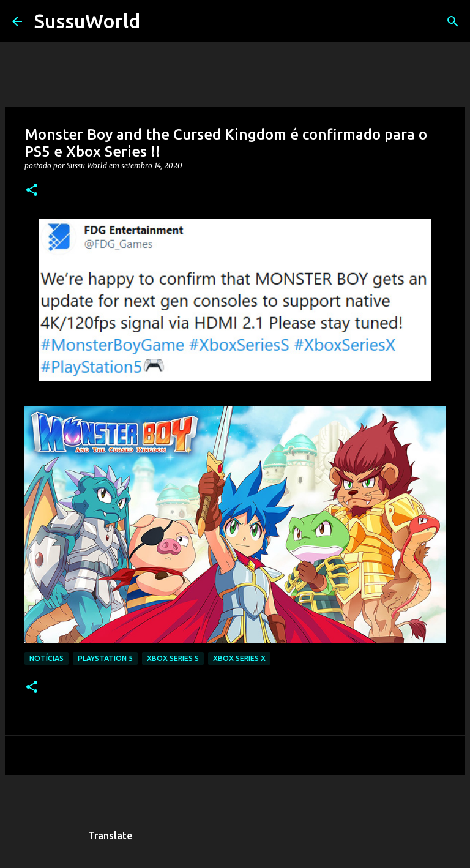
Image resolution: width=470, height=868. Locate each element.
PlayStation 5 (105, 658)
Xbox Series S (173, 658)
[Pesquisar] (157, 21)
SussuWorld (87, 21)
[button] (32, 191)
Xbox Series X (239, 658)
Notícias (47, 658)
